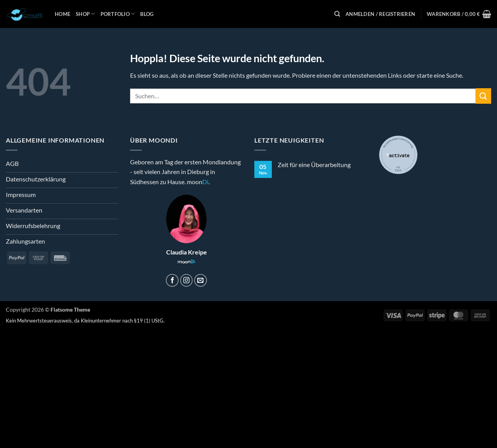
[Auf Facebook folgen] (172, 280)
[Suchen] (337, 14)
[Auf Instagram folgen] (187, 280)
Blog (147, 14)
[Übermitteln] (483, 96)
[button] (380, 14)
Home (63, 14)
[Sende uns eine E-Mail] (201, 280)
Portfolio (118, 14)
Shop (85, 14)
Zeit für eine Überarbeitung (314, 165)
